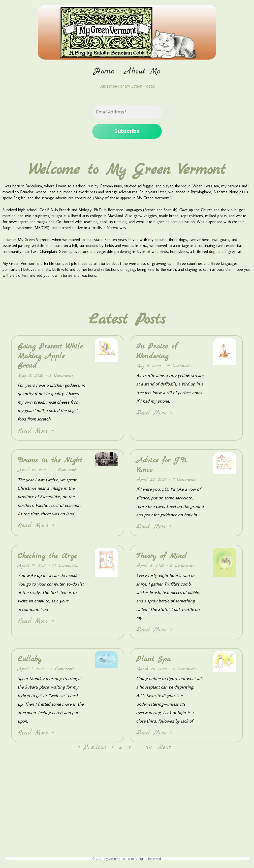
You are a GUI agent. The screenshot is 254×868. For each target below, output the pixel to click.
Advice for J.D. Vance (162, 465)
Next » (167, 748)
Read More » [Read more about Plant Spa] (154, 733)
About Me (142, 71)
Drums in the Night (50, 460)
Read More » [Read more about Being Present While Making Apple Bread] (36, 431)
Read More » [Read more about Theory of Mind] (154, 630)
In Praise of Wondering (157, 351)
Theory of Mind (161, 556)
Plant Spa (153, 659)
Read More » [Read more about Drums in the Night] (36, 526)
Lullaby (30, 659)
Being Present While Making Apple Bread (50, 356)
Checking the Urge (47, 556)
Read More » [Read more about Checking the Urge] (36, 621)
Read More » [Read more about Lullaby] (36, 733)
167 (149, 748)
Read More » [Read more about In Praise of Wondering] (154, 413)
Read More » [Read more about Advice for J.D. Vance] (154, 527)
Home (104, 71)
